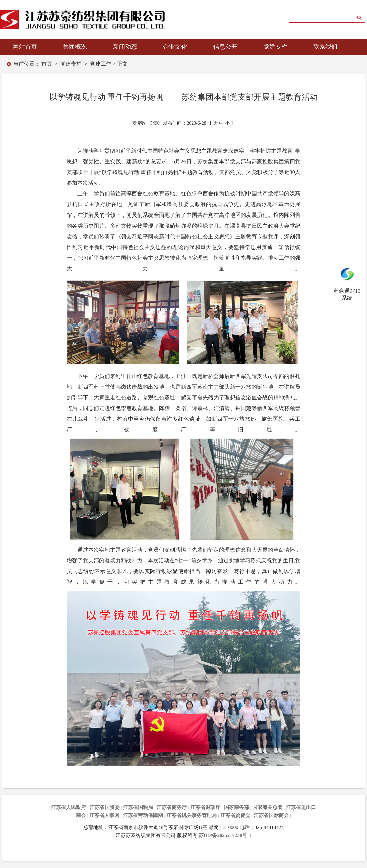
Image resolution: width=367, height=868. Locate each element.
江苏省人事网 (104, 815)
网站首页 (25, 47)
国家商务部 (236, 807)
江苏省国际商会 (271, 815)
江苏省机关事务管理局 (192, 815)
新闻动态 (125, 47)
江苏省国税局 (138, 807)
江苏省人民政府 (69, 807)
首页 (47, 64)
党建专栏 (275, 47)
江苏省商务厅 (172, 807)
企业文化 (175, 47)
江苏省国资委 (105, 807)
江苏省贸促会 (235, 815)
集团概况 (75, 47)
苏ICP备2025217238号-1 (225, 835)
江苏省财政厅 (205, 807)
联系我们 (325, 47)
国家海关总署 (267, 807)
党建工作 (101, 64)
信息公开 (225, 47)
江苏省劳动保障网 (143, 815)
